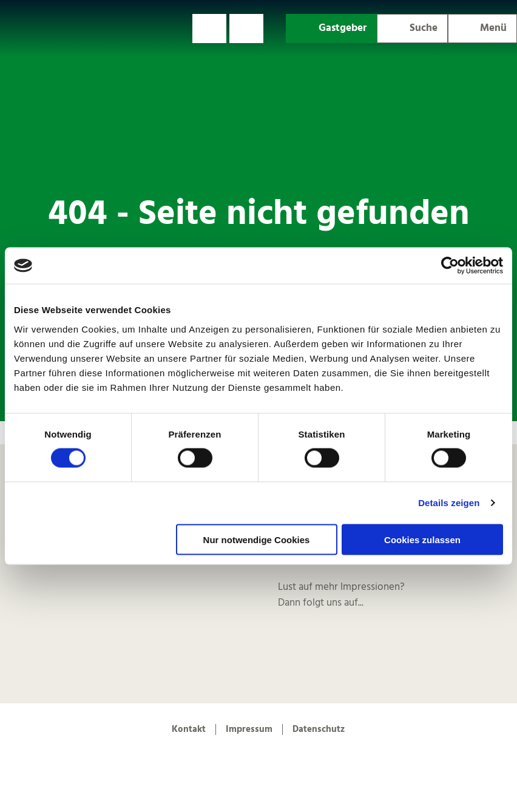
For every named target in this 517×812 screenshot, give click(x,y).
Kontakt (189, 729)
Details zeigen (449, 503)
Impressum (249, 729)
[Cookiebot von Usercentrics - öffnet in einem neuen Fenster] (450, 266)
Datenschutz (319, 729)
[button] (209, 29)
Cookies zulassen (422, 539)
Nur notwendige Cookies (257, 539)
